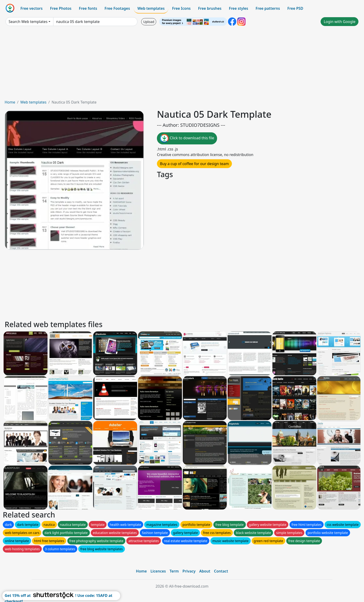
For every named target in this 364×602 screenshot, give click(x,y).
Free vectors (31, 8)
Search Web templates (28, 22)
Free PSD (295, 8)
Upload (149, 22)
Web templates (151, 8)
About (205, 571)
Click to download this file (187, 138)
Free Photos (61, 8)
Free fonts (88, 8)
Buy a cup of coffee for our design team (194, 164)
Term (174, 571)
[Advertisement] (182, 65)
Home (10, 102)
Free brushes (210, 8)
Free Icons (181, 8)
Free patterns (268, 8)
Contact (221, 571)
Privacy (189, 571)
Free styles (239, 8)
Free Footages (117, 8)
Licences (158, 571)
